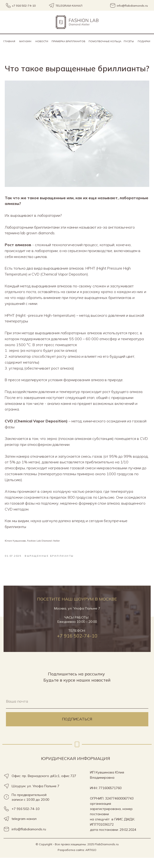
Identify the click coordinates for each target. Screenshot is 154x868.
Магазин (25, 41)
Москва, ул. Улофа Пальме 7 (77, 619)
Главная (9, 41)
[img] (77, 22)
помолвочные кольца (105, 41)
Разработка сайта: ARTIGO (77, 860)
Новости (42, 41)
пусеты (129, 41)
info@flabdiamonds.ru (29, 839)
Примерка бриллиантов (68, 41)
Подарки (144, 41)
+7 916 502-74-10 (77, 646)
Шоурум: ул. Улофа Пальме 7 (35, 796)
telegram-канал (24, 829)
